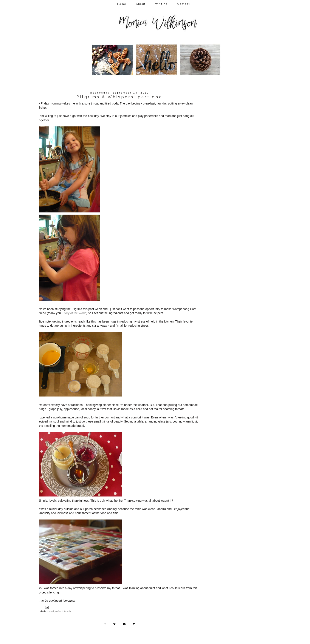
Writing (161, 4)
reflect (59, 612)
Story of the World (74, 313)
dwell (51, 612)
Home (122, 4)
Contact (184, 4)
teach (67, 612)
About (141, 4)
